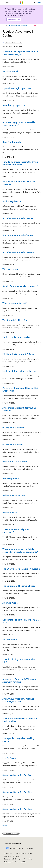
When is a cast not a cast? (15, 303)
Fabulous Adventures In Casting (18, 235)
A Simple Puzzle (10, 603)
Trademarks (8, 862)
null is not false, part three (15, 461)
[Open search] (34, 3)
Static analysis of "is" (12, 201)
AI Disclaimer (8, 853)
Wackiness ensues (11, 269)
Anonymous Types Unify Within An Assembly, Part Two (19, 680)
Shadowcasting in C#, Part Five (17, 792)
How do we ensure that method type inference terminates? (20, 163)
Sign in (39, 3)
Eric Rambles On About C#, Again (18, 354)
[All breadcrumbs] (4, 26)
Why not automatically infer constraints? (16, 531)
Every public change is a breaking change (18, 739)
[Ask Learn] (35, 26)
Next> (5, 825)
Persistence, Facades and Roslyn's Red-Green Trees (21, 389)
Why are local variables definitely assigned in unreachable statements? (20, 550)
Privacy (15, 856)
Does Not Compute (12, 142)
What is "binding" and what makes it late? (20, 661)
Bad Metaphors (10, 639)
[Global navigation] (2, 3)
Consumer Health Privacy (12, 859)
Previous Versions (20, 853)
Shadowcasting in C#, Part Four (17, 809)
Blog (29, 853)
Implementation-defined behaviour (19, 371)
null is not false (10, 512)
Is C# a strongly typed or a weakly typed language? (19, 124)
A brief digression (11, 478)
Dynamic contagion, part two (17, 88)
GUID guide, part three (13, 427)
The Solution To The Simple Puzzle (19, 586)
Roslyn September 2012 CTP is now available (19, 183)
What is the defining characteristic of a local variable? (21, 720)
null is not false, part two (14, 495)
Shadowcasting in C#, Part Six (17, 775)
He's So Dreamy (10, 758)
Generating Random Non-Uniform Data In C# (21, 621)
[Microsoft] (22, 3)
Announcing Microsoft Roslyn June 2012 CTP (19, 409)
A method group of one (14, 105)
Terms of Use (28, 859)
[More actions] (39, 26)
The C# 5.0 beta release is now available (21, 569)
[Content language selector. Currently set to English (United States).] (13, 844)
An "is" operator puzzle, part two (18, 218)
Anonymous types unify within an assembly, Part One (18, 700)
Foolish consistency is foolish (16, 337)
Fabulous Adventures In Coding (17, 26)
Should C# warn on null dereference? (20, 286)
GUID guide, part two (13, 444)
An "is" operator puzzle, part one (18, 252)
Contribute (7, 856)
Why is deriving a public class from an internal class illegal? (20, 53)
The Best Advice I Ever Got (15, 320)
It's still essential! (10, 71)
